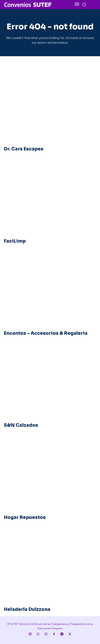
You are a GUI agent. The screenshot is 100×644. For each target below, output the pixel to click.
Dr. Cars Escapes (24, 149)
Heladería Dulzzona (27, 609)
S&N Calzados (21, 425)
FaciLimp (15, 241)
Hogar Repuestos (25, 517)
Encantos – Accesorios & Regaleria (46, 333)
